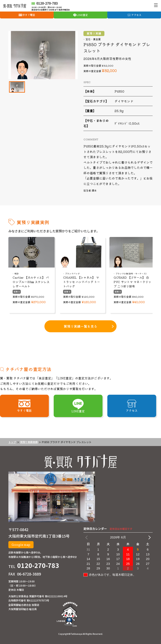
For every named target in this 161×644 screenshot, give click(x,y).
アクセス (136, 15)
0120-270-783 (38, 565)
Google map (21, 544)
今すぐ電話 (29, 15)
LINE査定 (82, 15)
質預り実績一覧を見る (80, 326)
